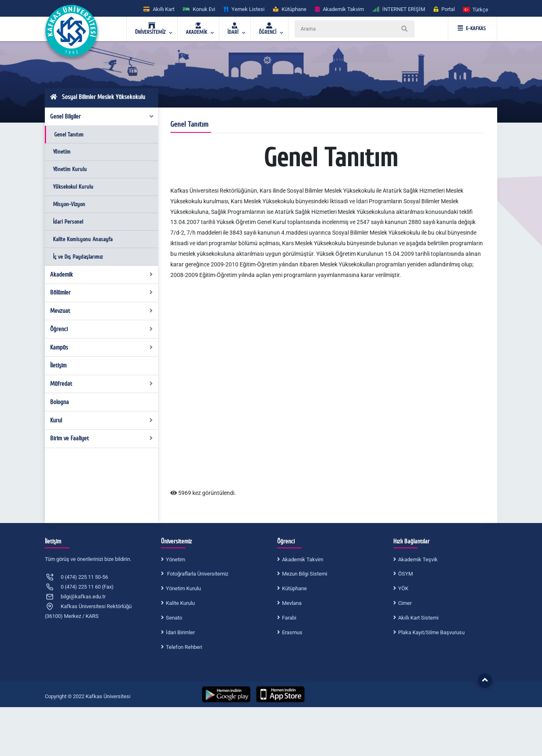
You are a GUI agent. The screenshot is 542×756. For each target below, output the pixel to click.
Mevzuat (102, 311)
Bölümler (102, 292)
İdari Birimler (180, 632)
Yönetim (62, 152)
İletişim (58, 365)
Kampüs (102, 347)
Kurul (102, 420)
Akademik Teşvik (418, 559)
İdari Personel (68, 222)
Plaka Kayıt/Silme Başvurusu (431, 632)
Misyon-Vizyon (69, 204)
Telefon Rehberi (184, 647)
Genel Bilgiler (102, 116)
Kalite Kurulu (180, 603)
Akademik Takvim (303, 559)
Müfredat (102, 384)
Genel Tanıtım (69, 135)
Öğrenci (102, 329)
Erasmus (292, 632)
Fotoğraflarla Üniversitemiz (197, 574)
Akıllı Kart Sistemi (418, 618)
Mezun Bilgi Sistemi (305, 574)
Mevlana (292, 603)
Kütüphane (294, 588)
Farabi (289, 618)
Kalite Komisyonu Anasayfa (83, 239)
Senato (174, 618)
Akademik (102, 275)
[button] (476, 9)
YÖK (403, 588)
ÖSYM (405, 574)
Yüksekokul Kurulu (73, 187)
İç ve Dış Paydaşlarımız (78, 257)
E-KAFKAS (472, 29)
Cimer (405, 603)
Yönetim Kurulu (70, 169)
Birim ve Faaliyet (102, 438)
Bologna (59, 402)
